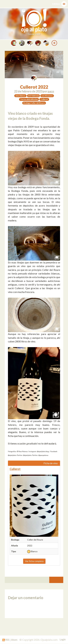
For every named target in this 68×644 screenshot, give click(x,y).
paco (51, 91)
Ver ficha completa (34, 561)
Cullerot (15, 469)
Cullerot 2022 (34, 87)
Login (63, 639)
